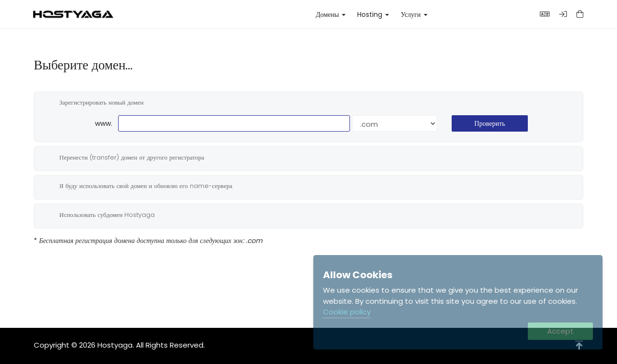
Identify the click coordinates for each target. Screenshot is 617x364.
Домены (331, 14)
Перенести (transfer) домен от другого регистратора (124, 158)
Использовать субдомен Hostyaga (99, 215)
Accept (560, 331)
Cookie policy (347, 312)
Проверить (490, 123)
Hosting (373, 14)
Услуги (414, 14)
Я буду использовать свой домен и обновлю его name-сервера (138, 186)
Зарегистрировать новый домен (94, 103)
